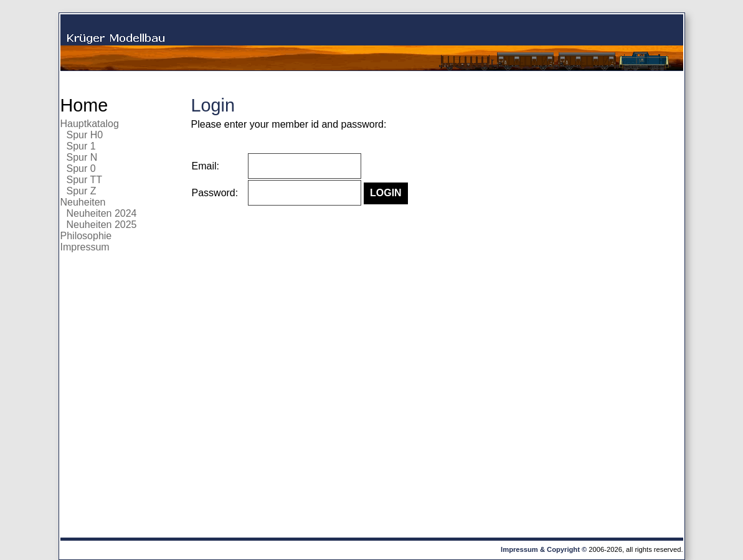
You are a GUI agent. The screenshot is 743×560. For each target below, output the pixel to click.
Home (84, 105)
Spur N (82, 157)
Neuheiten (83, 202)
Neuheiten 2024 (102, 213)
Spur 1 (81, 146)
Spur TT (85, 180)
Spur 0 (81, 168)
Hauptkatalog (90, 124)
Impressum (85, 247)
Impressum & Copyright (540, 549)
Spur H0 (85, 135)
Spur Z (82, 191)
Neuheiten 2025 (102, 225)
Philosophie (86, 236)
